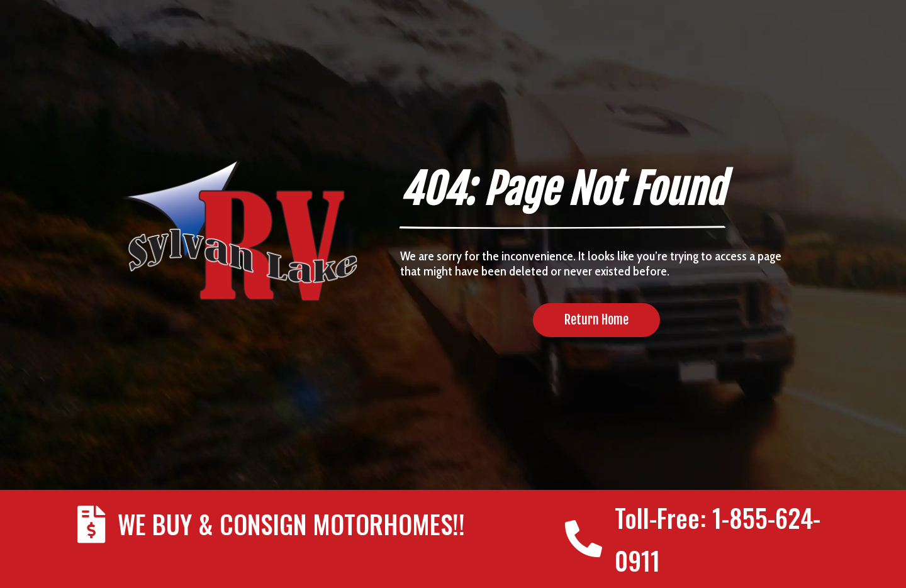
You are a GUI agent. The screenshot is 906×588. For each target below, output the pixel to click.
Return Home (596, 320)
